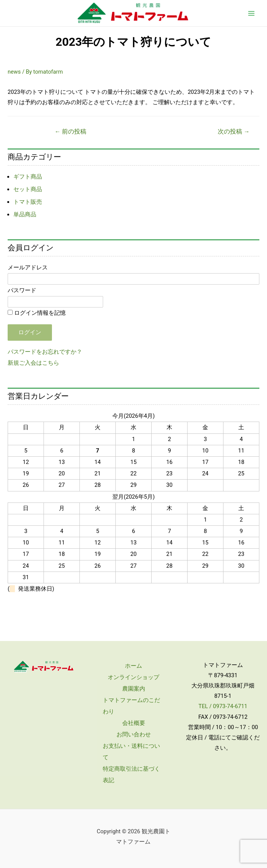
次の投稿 (234, 132)
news (14, 72)
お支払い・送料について (131, 752)
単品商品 (25, 214)
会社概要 (134, 723)
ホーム (133, 666)
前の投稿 (70, 132)
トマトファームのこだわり (131, 706)
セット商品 (28, 189)
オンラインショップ (133, 677)
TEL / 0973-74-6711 (223, 706)
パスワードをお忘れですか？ (45, 352)
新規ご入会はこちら (33, 363)
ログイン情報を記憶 (37, 313)
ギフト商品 (28, 177)
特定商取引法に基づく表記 (131, 775)
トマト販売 (28, 202)
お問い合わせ (134, 734)
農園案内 (134, 689)
